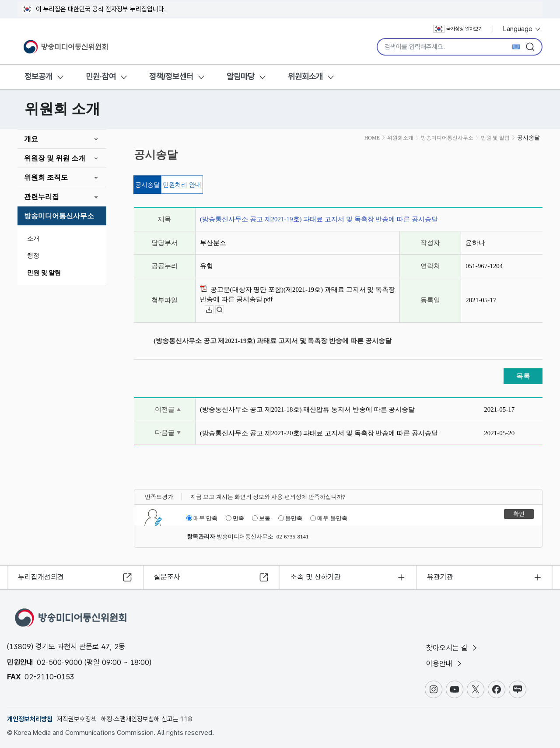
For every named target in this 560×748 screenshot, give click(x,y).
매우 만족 (202, 518)
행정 (33, 256)
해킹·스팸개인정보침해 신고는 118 (147, 719)
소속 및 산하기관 (316, 577)
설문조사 (167, 577)
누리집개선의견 (41, 577)
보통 (261, 518)
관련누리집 (42, 197)
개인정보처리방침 (30, 719)
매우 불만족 (329, 518)
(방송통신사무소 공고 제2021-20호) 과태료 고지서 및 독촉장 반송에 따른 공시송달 (319, 433)
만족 (235, 518)
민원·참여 (101, 76)
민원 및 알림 (44, 273)
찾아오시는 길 (452, 648)
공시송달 (147, 185)
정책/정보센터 (171, 76)
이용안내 (445, 664)
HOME (372, 138)
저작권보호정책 (77, 719)
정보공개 (38, 76)
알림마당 (241, 76)
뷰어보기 (224, 310)
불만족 (290, 518)
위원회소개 (305, 76)
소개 (33, 239)
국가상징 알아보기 (458, 29)
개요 (31, 139)
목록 (523, 376)
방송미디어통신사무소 (59, 216)
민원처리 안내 (182, 185)
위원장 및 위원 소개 (55, 158)
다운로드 (213, 310)
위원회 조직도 (46, 177)
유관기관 (440, 577)
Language (522, 29)
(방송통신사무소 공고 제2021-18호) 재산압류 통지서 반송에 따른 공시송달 (307, 409)
